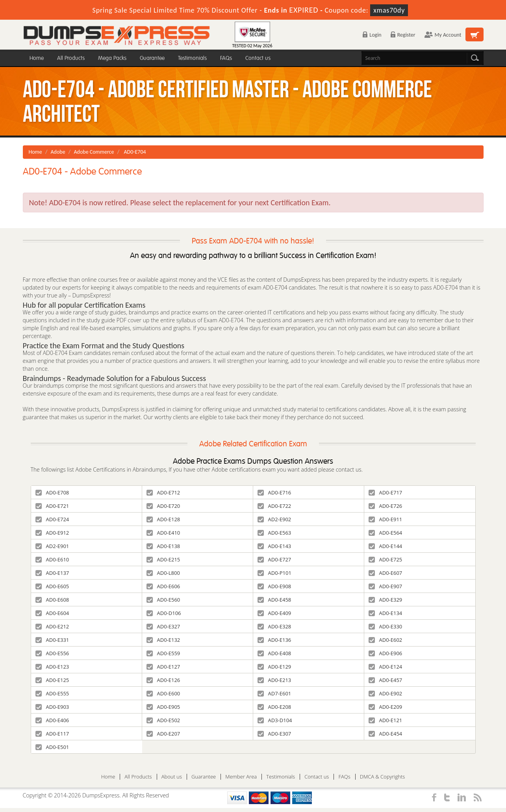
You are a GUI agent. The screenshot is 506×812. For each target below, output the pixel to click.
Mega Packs (112, 58)
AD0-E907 (386, 586)
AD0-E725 (386, 559)
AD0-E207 (163, 734)
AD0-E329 (386, 600)
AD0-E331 (52, 640)
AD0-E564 (386, 533)
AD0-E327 (163, 626)
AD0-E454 (386, 734)
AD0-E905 (163, 707)
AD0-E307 (274, 734)
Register (403, 35)
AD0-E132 (163, 640)
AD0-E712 (163, 492)
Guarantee (152, 58)
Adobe (58, 152)
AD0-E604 (52, 613)
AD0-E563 (274, 533)
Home (37, 58)
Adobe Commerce (94, 152)
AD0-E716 (274, 492)
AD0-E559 (163, 653)
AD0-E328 (274, 626)
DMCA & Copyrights (383, 777)
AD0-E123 (52, 667)
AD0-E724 (52, 519)
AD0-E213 (274, 680)
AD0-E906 (386, 653)
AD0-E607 (386, 573)
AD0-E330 (386, 626)
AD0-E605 (52, 586)
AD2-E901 (52, 546)
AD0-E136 (274, 640)
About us (172, 777)
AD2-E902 (274, 519)
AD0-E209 (386, 707)
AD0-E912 (52, 533)
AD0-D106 (164, 613)
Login (372, 35)
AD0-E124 (386, 667)
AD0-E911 (386, 519)
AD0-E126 (163, 680)
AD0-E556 (52, 653)
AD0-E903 (52, 707)
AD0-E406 (52, 720)
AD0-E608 (52, 600)
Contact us (258, 58)
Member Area (241, 777)
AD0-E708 (52, 492)
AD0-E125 (52, 680)
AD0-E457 (386, 680)
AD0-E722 (274, 506)
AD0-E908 (274, 586)
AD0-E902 (386, 693)
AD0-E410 (163, 533)
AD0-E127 (163, 667)
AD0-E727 (274, 559)
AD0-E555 (52, 693)
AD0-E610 (52, 559)
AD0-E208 (274, 707)
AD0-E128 (163, 519)
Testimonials (192, 58)
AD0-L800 (163, 573)
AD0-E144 (386, 546)
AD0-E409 (274, 613)
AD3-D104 (275, 720)
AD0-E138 (163, 546)
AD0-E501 (52, 747)
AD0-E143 (274, 546)
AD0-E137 (52, 573)
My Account (443, 35)
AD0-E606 (163, 586)
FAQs (226, 58)
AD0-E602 (386, 640)
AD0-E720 (163, 506)
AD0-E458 (274, 600)
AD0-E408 (274, 653)
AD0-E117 (52, 734)
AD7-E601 (274, 693)
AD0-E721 (52, 506)
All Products (71, 58)
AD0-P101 (274, 573)
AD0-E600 (163, 693)
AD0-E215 (163, 559)
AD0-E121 (386, 720)
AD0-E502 (163, 720)
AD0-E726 (386, 506)
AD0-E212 (52, 626)
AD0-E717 (386, 492)
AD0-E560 (163, 600)
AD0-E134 (386, 613)
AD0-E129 (274, 667)
